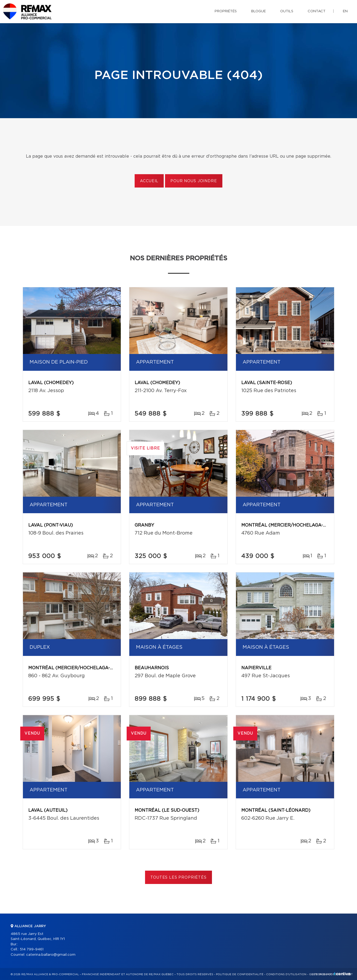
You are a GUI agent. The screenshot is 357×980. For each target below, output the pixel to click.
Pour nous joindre (194, 181)
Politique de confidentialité (240, 974)
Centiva (342, 974)
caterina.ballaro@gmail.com (51, 955)
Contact (317, 11)
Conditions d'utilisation (286, 974)
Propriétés (226, 11)
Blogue (258, 11)
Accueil (149, 181)
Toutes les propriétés (178, 878)
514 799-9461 (32, 949)
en (345, 11)
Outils (287, 11)
